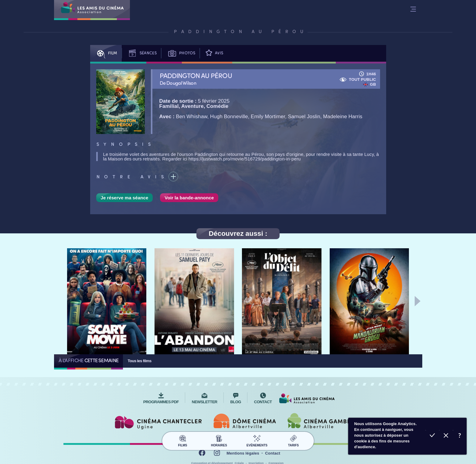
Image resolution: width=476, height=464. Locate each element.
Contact (273, 453)
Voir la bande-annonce (189, 198)
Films (183, 440)
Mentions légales (243, 453)
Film (106, 53)
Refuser (446, 436)
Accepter (432, 436)
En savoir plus (460, 436)
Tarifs (293, 440)
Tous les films (139, 361)
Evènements (257, 440)
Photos (180, 53)
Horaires (219, 440)
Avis (214, 53)
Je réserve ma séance (125, 198)
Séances (141, 53)
